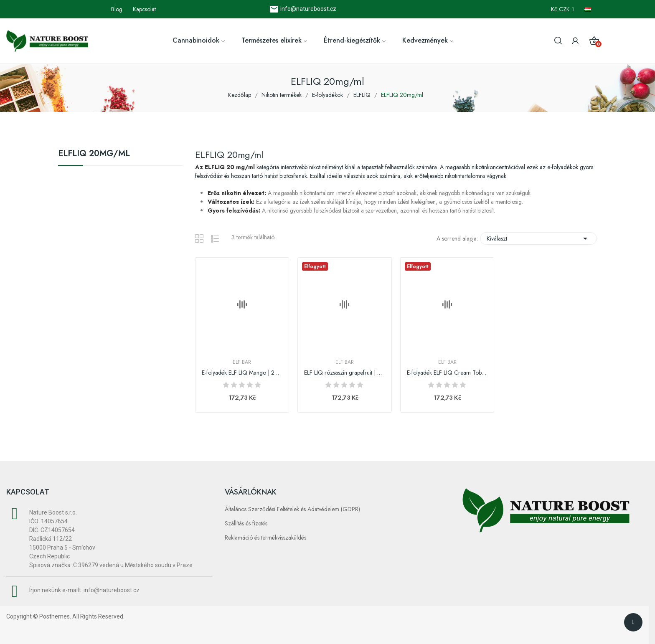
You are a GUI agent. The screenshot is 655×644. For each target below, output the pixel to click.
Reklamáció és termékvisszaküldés (265, 538)
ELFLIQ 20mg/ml (94, 155)
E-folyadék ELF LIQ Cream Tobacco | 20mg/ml (447, 373)
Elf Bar (242, 362)
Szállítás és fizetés (246, 523)
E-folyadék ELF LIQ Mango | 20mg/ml (242, 373)
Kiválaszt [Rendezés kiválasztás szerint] (538, 238)
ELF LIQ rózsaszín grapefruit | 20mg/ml (345, 373)
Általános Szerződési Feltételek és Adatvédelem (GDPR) (292, 509)
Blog (117, 9)
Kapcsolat (144, 9)
